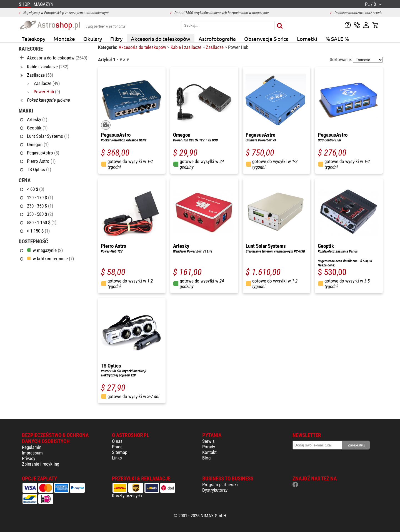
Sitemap (120, 452)
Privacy (29, 458)
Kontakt (209, 452)
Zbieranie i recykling (41, 464)
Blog (206, 458)
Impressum (32, 453)
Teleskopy (33, 39)
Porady (209, 447)
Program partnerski (220, 484)
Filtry (116, 39)
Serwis (208, 441)
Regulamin (32, 447)
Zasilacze (215, 47)
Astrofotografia (217, 39)
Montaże (64, 39)
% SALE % (337, 39)
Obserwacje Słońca (267, 39)
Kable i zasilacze (187, 47)
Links (117, 458)
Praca (117, 447)
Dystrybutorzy (215, 490)
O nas (117, 441)
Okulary (93, 39)
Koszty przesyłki (127, 496)
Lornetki (307, 39)
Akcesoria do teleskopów (161, 39)
